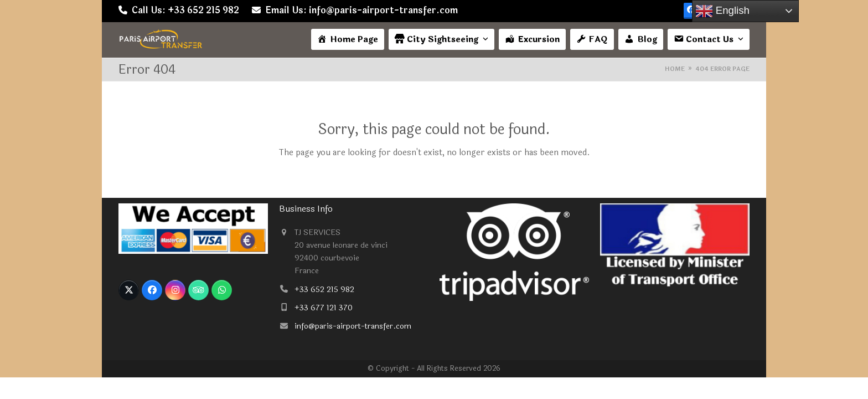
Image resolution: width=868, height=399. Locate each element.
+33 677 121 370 (324, 308)
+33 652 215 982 (324, 290)
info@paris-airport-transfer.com (353, 326)
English (722, 11)
